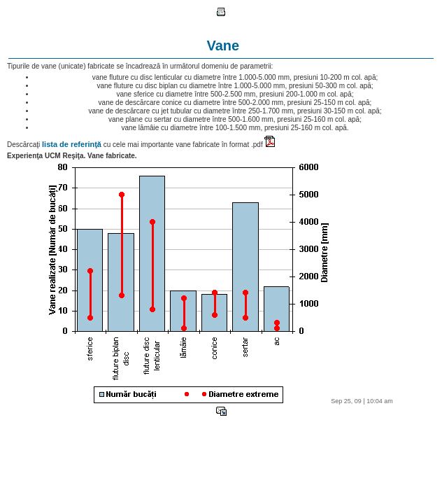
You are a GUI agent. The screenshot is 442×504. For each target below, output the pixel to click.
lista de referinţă (72, 144)
